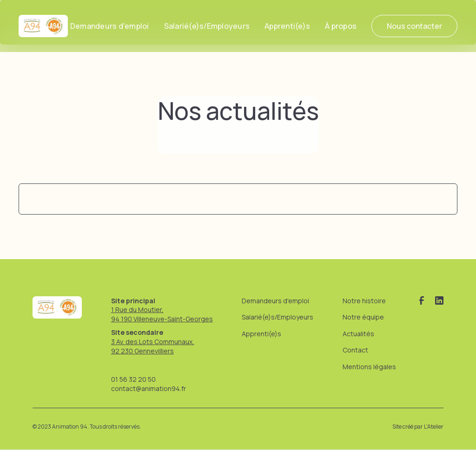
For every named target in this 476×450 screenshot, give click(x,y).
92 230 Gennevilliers (142, 351)
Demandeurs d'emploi (110, 26)
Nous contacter (414, 26)
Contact (355, 350)
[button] (341, 26)
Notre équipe (363, 317)
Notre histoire (364, 301)
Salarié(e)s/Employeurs (207, 26)
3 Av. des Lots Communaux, (153, 342)
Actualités (358, 334)
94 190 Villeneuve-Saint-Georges (162, 319)
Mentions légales (369, 367)
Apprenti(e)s (287, 26)
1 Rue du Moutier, (137, 310)
